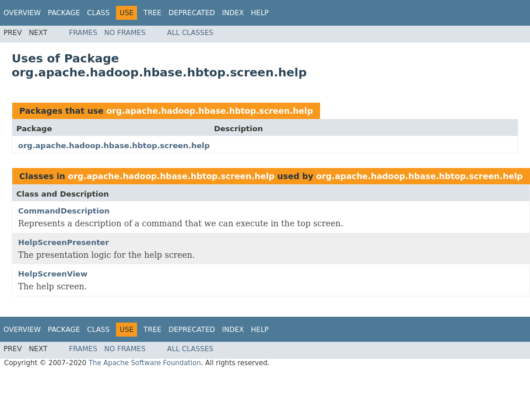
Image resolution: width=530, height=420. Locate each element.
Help (260, 13)
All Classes (190, 33)
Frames (83, 33)
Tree (152, 13)
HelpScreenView (53, 274)
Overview (22, 13)
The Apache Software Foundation (145, 363)
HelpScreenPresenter (64, 242)
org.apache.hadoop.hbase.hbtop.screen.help (209, 111)
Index (233, 13)
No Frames (125, 33)
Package (64, 13)
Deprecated (192, 13)
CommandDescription (64, 211)
